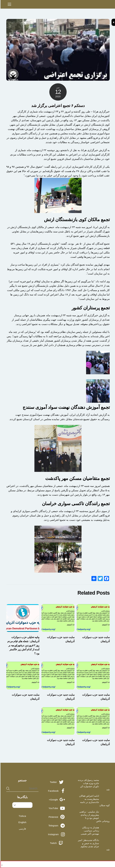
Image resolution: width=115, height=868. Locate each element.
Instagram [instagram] (57, 834)
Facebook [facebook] (57, 791)
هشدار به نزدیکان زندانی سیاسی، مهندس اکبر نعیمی (89, 831)
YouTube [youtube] (57, 808)
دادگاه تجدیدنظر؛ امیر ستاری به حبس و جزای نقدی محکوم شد (93, 845)
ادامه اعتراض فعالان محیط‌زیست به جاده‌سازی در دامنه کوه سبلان (94, 801)
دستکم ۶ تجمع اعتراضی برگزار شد (57, 106)
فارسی (22, 829)
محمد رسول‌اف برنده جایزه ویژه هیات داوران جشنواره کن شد (93, 785)
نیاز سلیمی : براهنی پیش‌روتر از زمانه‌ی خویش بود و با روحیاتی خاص (94, 816)
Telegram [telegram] (57, 826)
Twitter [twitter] (57, 782)
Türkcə (22, 816)
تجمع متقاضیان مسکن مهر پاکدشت (77, 478)
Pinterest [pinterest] (57, 817)
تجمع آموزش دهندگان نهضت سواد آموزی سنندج (66, 407)
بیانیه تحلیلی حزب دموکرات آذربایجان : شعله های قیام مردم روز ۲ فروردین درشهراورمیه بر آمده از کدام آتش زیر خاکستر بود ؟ (23, 645)
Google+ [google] (57, 800)
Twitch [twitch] (57, 843)
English (22, 822)
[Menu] (9, 4)
